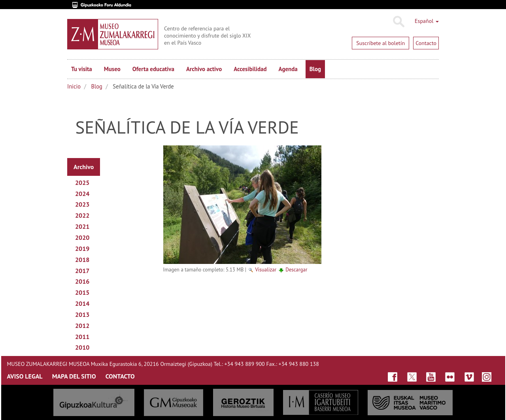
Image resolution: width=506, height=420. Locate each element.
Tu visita (82, 69)
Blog (315, 69)
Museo (112, 69)
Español (427, 21)
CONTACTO (120, 376)
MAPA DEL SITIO (74, 376)
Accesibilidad (250, 69)
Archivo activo (204, 69)
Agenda (288, 69)
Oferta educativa (153, 69)
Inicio (74, 86)
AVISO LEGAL (25, 376)
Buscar (398, 22)
